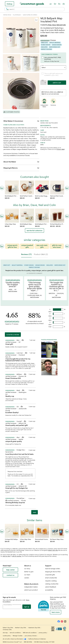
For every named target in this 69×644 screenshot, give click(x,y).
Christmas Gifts (7, 630)
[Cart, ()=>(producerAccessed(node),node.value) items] (64, 4)
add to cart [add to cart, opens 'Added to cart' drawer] (57, 83)
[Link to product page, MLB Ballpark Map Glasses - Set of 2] (27, 216)
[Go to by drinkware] (17, 15)
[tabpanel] (34, 388)
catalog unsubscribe (52, 584)
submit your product (31, 590)
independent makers (31, 587)
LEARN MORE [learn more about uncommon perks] (56, 612)
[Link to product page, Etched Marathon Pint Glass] (57, 216)
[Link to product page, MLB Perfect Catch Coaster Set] (27, 187)
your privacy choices (31, 636)
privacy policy (43, 633)
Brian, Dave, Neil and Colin (57, 25)
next (35, 512)
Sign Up (27, 607)
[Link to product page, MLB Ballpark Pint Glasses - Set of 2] (12, 187)
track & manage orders (53, 569)
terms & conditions (15, 633)
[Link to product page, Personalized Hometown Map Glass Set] (42, 531)
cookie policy (7, 636)
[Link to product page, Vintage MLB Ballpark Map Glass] (12, 531)
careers (27, 578)
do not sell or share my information (14, 639)
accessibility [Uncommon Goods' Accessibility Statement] (49, 590)
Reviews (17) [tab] (26, 254)
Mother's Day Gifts (21, 628)
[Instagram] (65, 621)
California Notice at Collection (37, 639)
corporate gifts (50, 575)
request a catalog (51, 581)
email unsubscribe (51, 578)
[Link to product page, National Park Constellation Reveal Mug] (57, 187)
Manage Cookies (18, 636)
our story (27, 569)
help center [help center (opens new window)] (10, 570)
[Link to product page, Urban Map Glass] (12, 216)
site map (5, 633)
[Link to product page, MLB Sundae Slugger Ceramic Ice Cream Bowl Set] (42, 187)
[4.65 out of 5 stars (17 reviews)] (48, 40)
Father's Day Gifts (8, 628)
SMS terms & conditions (30, 633)
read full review (13, 291)
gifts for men (6, 556)
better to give (29, 572)
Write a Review (13, 334)
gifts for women (17, 556)
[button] (36, 20)
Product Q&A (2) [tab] (41, 254)
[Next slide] (67, 246)
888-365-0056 (28, 642)
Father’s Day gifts (53, 550)
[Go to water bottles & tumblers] (30, 15)
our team (27, 575)
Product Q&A (60, 149)
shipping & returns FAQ (53, 572)
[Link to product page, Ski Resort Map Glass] (57, 531)
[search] (7, 9)
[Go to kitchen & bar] (7, 15)
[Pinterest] (62, 621)
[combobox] (34, 9)
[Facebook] (59, 621)
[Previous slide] (2, 246)
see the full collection (34, 230)
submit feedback (51, 587)
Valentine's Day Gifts (34, 628)
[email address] (12, 607)
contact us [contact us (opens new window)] (10, 575)
